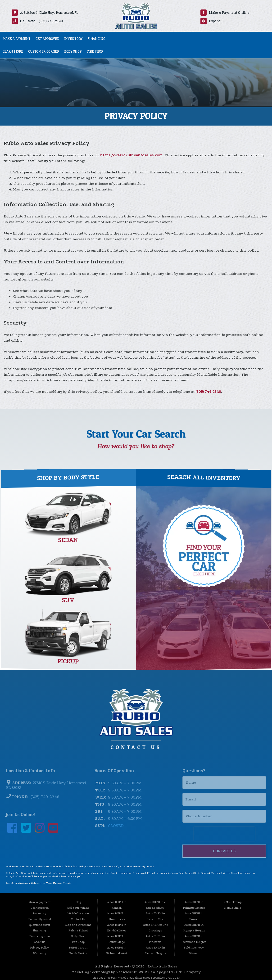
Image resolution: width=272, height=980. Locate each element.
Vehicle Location (78, 913)
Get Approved (47, 39)
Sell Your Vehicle (78, 908)
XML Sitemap (232, 902)
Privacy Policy (39, 948)
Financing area (40, 936)
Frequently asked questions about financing (40, 925)
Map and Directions (78, 925)
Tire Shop (95, 51)
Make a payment (17, 39)
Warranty (40, 953)
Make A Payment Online (229, 13)
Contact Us (78, 919)
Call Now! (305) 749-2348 (41, 21)
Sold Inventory (194, 948)
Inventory (73, 39)
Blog (78, 902)
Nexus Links (233, 908)
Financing (96, 39)
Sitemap (194, 953)
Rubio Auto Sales (162, 966)
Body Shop (73, 51)
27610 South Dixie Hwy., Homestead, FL (49, 13)
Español (215, 21)
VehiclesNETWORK (133, 972)
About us (40, 942)
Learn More (13, 51)
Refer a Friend (78, 930)
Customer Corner (44, 51)
